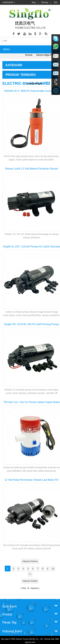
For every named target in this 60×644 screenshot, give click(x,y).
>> (30, 574)
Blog (34, 2)
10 (53, 569)
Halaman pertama (30, 561)
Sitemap (45, 2)
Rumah (29, 55)
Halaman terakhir (30, 581)
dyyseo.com (30, 642)
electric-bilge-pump (46, 55)
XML (56, 2)
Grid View (48, 83)
